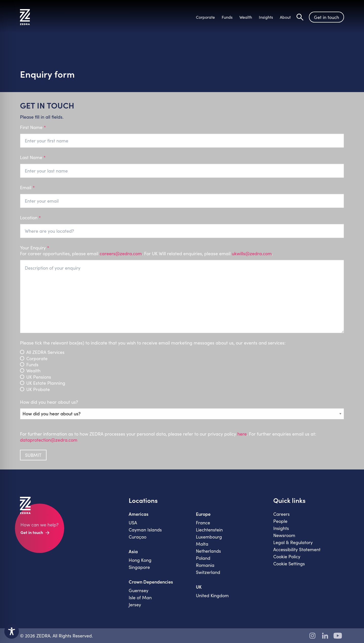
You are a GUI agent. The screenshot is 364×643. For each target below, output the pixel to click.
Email (27, 188)
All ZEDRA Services (45, 352)
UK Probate (38, 389)
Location (30, 218)
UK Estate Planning (46, 383)
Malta (202, 544)
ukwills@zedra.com (252, 253)
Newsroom (284, 535)
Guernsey (139, 590)
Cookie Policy (287, 556)
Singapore (139, 567)
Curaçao (138, 537)
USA (133, 523)
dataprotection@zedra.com (49, 440)
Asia (133, 551)
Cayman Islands (145, 530)
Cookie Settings (289, 564)
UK (199, 587)
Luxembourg (209, 537)
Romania (205, 565)
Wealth (33, 371)
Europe (203, 514)
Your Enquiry (182, 251)
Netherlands (208, 551)
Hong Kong (140, 560)
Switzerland (208, 572)
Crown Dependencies (151, 582)
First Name (33, 127)
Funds (32, 365)
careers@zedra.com (121, 253)
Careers (281, 514)
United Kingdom (212, 595)
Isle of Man (140, 597)
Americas (139, 514)
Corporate (37, 359)
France (203, 523)
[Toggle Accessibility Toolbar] (12, 631)
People (280, 521)
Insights (281, 528)
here (242, 434)
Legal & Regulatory (293, 542)
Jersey (135, 605)
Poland (203, 558)
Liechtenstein (209, 530)
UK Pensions (39, 377)
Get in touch (326, 17)
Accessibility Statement (297, 549)
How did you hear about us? (49, 402)
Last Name (33, 157)
